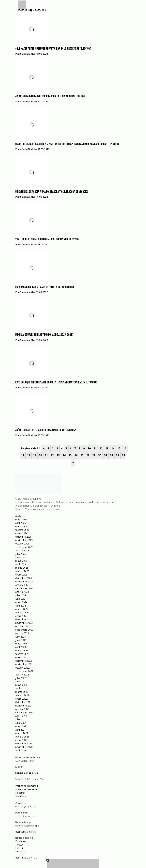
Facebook (21, 841)
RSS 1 (19, 858)
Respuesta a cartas (26, 832)
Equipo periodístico (27, 773)
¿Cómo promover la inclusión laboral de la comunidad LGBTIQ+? (50, 97)
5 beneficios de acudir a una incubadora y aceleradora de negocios (52, 192)
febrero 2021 (22, 737)
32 (112, 455)
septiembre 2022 (24, 671)
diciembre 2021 (23, 702)
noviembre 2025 (24, 540)
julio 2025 (21, 554)
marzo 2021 (22, 733)
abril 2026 (21, 523)
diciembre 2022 (23, 661)
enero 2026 (21, 533)
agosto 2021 (22, 716)
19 (34, 455)
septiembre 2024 (24, 588)
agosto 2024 (22, 592)
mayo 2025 (21, 561)
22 (52, 455)
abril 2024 (21, 606)
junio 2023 (21, 640)
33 (117, 455)
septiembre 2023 (24, 630)
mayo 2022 (21, 685)
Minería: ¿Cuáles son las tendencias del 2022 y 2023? (44, 335)
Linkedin (20, 848)
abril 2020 (21, 750)
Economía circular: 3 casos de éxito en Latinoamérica (45, 287)
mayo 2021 (21, 726)
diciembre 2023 (23, 619)
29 (94, 455)
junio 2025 (21, 557)
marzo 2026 (22, 526)
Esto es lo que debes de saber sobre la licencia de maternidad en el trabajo (56, 383)
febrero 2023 (22, 654)
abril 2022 (21, 688)
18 (29, 455)
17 (23, 455)
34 (123, 455)
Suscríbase (21, 796)
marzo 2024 (22, 609)
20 (40, 455)
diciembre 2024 (23, 578)
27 (82, 455)
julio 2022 (21, 678)
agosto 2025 (22, 550)
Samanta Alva (28, 54)
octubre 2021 (22, 709)
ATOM (34, 858)
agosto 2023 (22, 633)
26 (76, 455)
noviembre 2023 (24, 623)
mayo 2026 (21, 519)
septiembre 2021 (24, 712)
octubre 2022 (22, 668)
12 (101, 448)
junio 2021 (21, 723)
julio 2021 (21, 719)
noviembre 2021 (24, 706)
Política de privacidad (27, 786)
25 (70, 455)
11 (95, 448)
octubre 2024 (22, 585)
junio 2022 (21, 681)
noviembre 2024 (24, 581)
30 (100, 455)
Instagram (21, 852)
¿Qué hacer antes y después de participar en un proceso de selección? (53, 49)
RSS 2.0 (26, 858)
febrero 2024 (22, 613)
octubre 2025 (22, 544)
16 (125, 448)
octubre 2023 (22, 626)
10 (89, 448)
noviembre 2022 (24, 664)
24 (64, 455)
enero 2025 (21, 575)
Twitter (19, 845)
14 (113, 448)
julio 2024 (21, 595)
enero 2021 (21, 740)
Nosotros (20, 793)
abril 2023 (21, 647)
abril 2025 (21, 564)
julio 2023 (21, 637)
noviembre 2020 (24, 747)
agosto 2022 (22, 675)
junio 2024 (21, 599)
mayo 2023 (21, 644)
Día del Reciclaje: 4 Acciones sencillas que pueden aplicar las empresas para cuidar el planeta (67, 144)
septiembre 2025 (24, 547)
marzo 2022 (22, 692)
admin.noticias (29, 102)
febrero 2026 (22, 530)
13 (107, 448)
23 (58, 455)
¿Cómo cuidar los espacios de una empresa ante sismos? (46, 430)
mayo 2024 (21, 602)
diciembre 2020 (23, 743)
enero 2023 (21, 657)
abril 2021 (21, 730)
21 (46, 455)
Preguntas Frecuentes (27, 789)
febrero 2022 (22, 695)
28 (88, 455)
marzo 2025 (22, 568)
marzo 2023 (22, 650)
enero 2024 (21, 616)
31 (106, 455)
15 (119, 448)
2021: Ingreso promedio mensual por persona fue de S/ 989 (47, 239)
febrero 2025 (22, 571)
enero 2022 (21, 699)
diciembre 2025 (23, 537)
